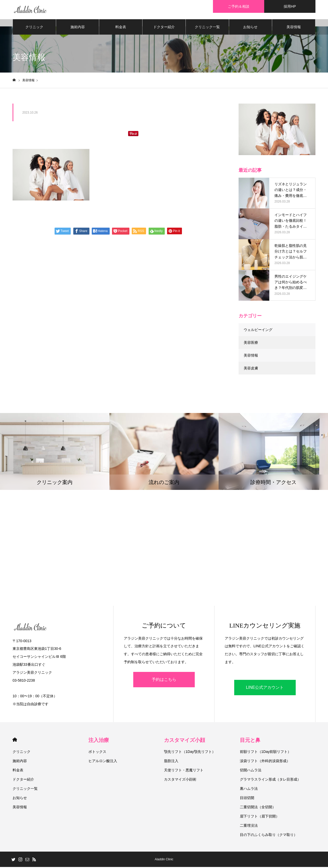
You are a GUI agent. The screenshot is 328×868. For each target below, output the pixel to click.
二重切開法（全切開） (258, 808)
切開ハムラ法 (251, 771)
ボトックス (97, 753)
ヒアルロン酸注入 (103, 762)
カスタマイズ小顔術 (180, 780)
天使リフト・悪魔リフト (184, 771)
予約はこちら (164, 680)
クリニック (34, 28)
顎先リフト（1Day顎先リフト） (190, 753)
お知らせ (250, 28)
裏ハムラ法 (249, 790)
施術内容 (78, 28)
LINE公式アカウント (265, 688)
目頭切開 (247, 799)
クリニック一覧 (207, 28)
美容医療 (251, 344)
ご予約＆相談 (239, 6)
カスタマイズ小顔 (184, 741)
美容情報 (294, 28)
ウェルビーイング (258, 331)
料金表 (121, 28)
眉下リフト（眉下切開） (260, 817)
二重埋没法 (249, 826)
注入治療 (99, 741)
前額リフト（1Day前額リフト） (266, 753)
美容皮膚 (251, 369)
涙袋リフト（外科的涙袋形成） (265, 762)
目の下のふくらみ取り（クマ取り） (269, 836)
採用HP (290, 6)
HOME (15, 741)
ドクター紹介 (164, 28)
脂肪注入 (171, 762)
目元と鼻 (250, 741)
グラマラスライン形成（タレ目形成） (270, 780)
